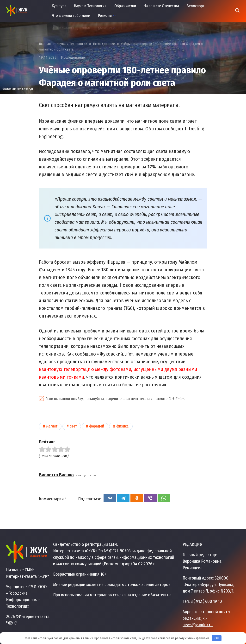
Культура (59, 6)
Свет (73, 426)
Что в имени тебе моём (71, 16)
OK (217, 638)
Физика (122, 426)
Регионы (105, 16)
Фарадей (97, 426)
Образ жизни (125, 6)
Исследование (73, 58)
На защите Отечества (161, 6)
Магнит (52, 426)
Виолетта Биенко (56, 475)
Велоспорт (196, 6)
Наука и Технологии (90, 6)
